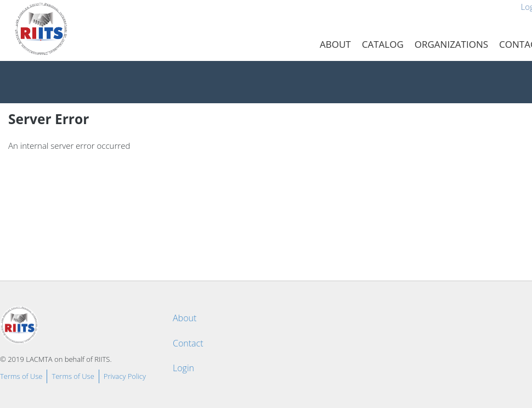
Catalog (383, 44)
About (335, 44)
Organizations (451, 44)
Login (183, 368)
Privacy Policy (125, 376)
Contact (188, 343)
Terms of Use (21, 376)
